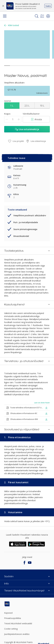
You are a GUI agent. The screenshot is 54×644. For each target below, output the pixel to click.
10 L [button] (42, 106)
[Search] (37, 16)
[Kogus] (13, 119)
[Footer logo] (12, 602)
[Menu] (5, 16)
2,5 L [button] (27, 106)
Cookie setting (11, 627)
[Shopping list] (42, 16)
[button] (48, 16)
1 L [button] (12, 106)
